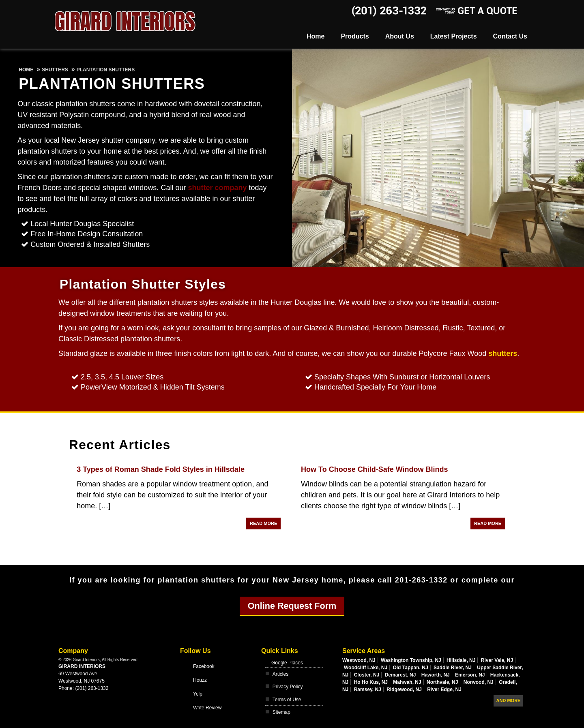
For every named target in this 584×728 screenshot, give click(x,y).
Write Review (207, 708)
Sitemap (281, 712)
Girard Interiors (82, 666)
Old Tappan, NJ (410, 668)
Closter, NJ (367, 675)
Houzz (200, 680)
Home (316, 36)
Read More (263, 523)
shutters (503, 353)
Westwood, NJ (359, 660)
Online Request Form (292, 606)
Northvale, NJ (442, 682)
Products (355, 36)
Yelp (198, 694)
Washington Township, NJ (411, 660)
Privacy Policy (288, 687)
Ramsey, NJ (368, 689)
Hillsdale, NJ (461, 660)
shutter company (217, 188)
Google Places (287, 663)
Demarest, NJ (400, 675)
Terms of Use (287, 700)
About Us (400, 36)
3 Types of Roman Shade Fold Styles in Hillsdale (161, 469)
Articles (280, 674)
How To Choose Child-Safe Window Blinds (375, 469)
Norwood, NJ (479, 682)
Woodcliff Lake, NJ (366, 668)
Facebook (204, 666)
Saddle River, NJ (453, 668)
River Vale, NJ (497, 660)
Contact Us (510, 36)
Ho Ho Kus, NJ (371, 682)
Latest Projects (454, 36)
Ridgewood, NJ (404, 689)
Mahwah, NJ (407, 682)
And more (509, 700)
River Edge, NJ (444, 689)
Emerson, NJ (470, 675)
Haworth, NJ (436, 675)
